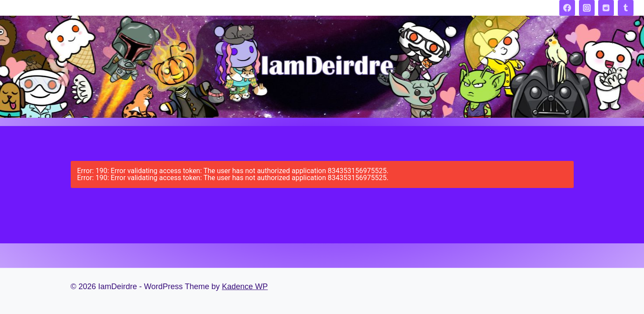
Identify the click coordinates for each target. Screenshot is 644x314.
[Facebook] (567, 8)
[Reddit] (606, 8)
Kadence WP (245, 287)
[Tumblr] (626, 8)
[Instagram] (587, 8)
